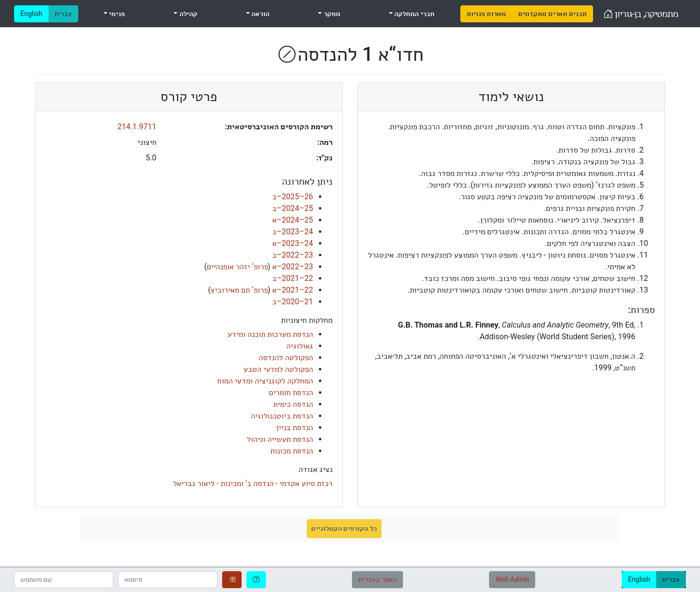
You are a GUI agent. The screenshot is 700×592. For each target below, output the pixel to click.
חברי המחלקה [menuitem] (414, 14)
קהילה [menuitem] (187, 14)
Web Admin (512, 579)
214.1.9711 (137, 127)
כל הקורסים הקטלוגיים (344, 528)
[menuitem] (486, 14)
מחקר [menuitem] (331, 14)
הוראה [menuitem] (260, 14)
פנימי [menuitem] (116, 14)
